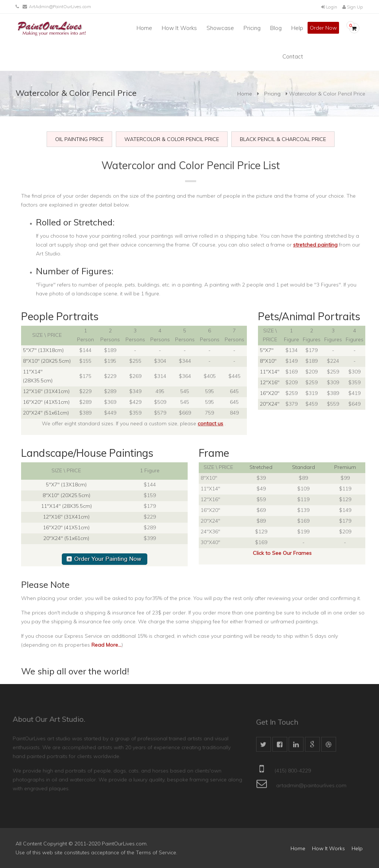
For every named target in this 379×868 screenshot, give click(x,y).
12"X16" (270, 382)
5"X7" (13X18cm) (43, 350)
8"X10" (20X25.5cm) (47, 361)
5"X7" (267, 350)
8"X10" (268, 361)
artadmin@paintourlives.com (311, 788)
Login (329, 7)
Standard (303, 467)
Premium (345, 467)
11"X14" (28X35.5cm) (66, 506)
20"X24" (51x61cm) (46, 413)
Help (297, 28)
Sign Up (353, 7)
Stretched (261, 467)
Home (144, 28)
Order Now (323, 28)
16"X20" (270, 393)
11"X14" (270, 372)
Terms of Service (156, 852)
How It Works (179, 28)
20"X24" (270, 404)
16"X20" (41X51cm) (46, 402)
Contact (293, 56)
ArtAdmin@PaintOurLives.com (60, 6)
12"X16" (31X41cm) (46, 391)
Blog (276, 28)
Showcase (220, 28)
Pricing (252, 28)
